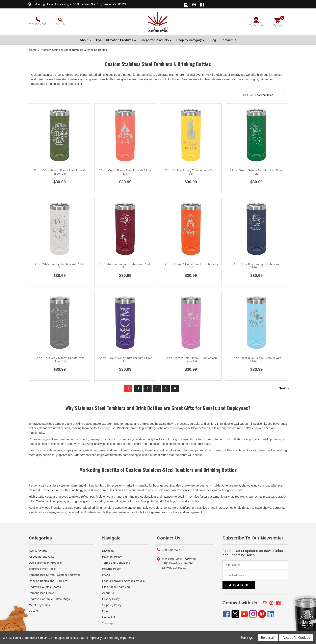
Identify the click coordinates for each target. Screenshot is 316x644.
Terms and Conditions (116, 563)
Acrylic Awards (38, 551)
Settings (247, 638)
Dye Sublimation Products (116, 40)
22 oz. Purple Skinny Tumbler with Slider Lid (125, 359)
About (86, 40)
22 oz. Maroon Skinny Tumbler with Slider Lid (125, 266)
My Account (256, 25)
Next (284, 388)
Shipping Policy (112, 605)
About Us (108, 593)
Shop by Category (191, 40)
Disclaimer (109, 551)
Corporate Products (156, 40)
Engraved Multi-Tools (42, 569)
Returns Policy (111, 569)
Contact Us (228, 40)
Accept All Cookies (296, 638)
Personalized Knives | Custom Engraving (55, 575)
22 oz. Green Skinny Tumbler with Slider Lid (257, 172)
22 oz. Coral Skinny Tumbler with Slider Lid (125, 172)
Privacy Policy (111, 599)
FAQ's (106, 575)
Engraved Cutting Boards (45, 587)
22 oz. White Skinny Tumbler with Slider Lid (60, 266)
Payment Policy (112, 557)
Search (60, 24)
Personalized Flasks (42, 593)
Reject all (268, 638)
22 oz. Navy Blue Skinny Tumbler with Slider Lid (256, 266)
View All (34, 611)
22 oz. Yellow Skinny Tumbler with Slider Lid (191, 172)
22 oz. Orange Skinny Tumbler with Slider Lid (191, 266)
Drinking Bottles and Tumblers (48, 581)
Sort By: (248, 95)
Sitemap (107, 623)
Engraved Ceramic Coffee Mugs (49, 599)
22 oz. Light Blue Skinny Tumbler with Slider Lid (256, 359)
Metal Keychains (39, 605)
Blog (213, 40)
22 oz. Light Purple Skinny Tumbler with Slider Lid (191, 359)
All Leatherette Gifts (41, 557)
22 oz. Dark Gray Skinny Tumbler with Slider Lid (60, 359)
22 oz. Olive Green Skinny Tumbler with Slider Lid (60, 172)
